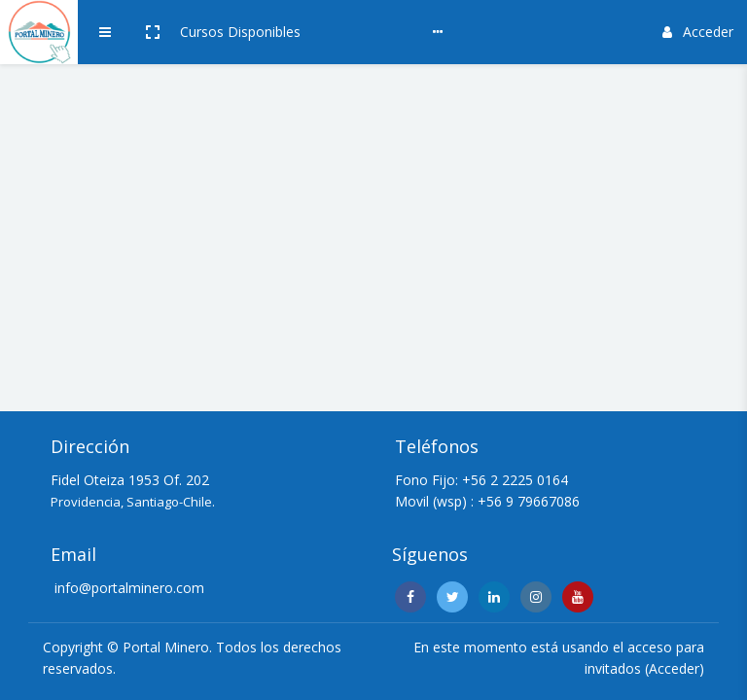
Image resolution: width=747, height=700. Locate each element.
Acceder (698, 32)
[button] (153, 32)
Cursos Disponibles (240, 32)
